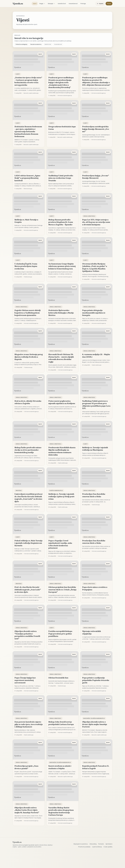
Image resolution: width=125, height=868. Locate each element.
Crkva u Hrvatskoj (89, 216)
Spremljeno (109, 844)
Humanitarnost (73, 4)
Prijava (109, 4)
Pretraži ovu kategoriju (22, 44)
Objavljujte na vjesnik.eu (81, 844)
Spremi (40, 54)
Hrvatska (19, 490)
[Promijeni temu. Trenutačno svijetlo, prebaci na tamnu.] (100, 4)
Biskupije (51, 4)
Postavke (101, 844)
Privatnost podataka (84, 847)
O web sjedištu (108, 847)
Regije (42, 4)
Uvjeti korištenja (97, 847)
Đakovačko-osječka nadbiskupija (94, 718)
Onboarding (93, 844)
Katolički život (62, 4)
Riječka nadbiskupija (56, 490)
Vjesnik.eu (18, 4)
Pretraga (83, 4)
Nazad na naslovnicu (36, 44)
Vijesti (35, 4)
